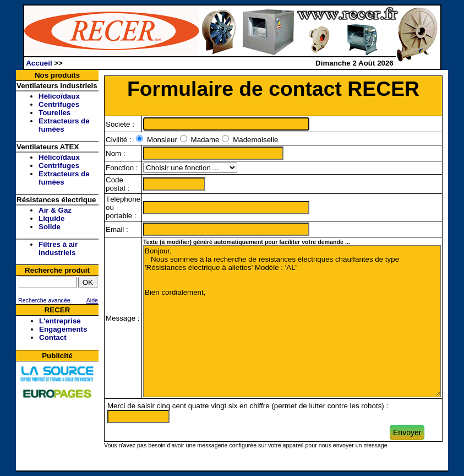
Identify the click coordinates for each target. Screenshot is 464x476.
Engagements (63, 329)
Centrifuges (59, 104)
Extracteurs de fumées (64, 125)
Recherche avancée (43, 300)
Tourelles (54, 113)
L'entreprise (60, 321)
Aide (92, 300)
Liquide (51, 218)
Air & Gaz (55, 210)
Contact (53, 337)
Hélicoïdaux (59, 96)
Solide (50, 227)
